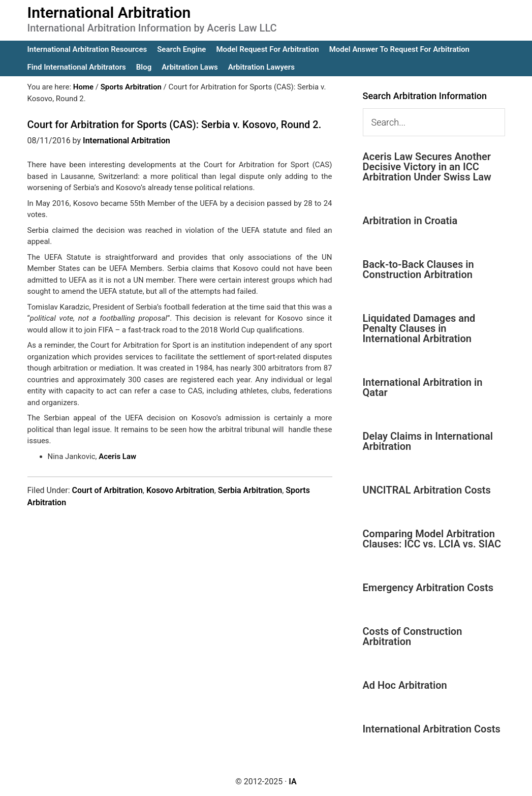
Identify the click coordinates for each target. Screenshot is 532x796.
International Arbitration (109, 12)
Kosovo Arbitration (180, 490)
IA (292, 782)
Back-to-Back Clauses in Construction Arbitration (418, 269)
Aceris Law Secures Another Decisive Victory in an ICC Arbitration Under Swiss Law (427, 167)
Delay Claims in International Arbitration (428, 441)
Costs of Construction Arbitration (413, 636)
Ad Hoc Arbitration (405, 685)
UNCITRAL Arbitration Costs (427, 490)
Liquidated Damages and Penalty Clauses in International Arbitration (419, 328)
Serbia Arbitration (250, 490)
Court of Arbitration (107, 490)
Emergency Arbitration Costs (428, 588)
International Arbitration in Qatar (423, 387)
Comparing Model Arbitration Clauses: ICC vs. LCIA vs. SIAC (432, 539)
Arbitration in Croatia (410, 221)
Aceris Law (117, 456)
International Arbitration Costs (432, 729)
